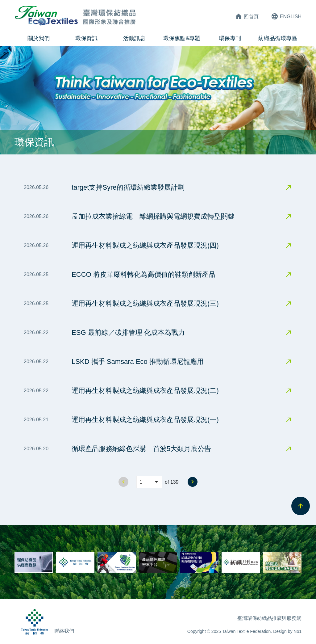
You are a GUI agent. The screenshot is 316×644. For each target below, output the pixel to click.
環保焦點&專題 (182, 38)
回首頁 (247, 16)
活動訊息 (134, 38)
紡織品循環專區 (278, 38)
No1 (297, 631)
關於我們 (39, 38)
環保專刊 (230, 38)
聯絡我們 (64, 631)
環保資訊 (86, 38)
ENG (286, 16)
